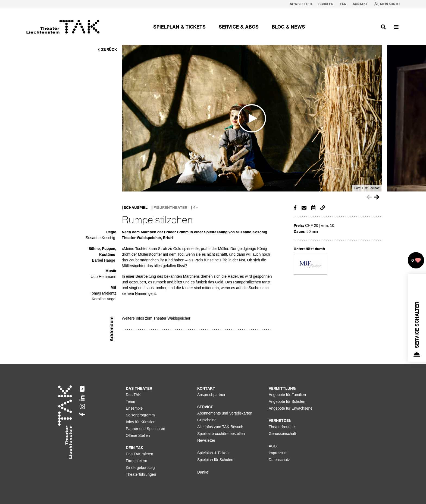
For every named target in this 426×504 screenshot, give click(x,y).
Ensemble (134, 408)
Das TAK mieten (140, 454)
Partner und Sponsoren (145, 429)
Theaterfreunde (282, 427)
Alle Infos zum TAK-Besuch (220, 427)
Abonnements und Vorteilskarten (225, 413)
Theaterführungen (141, 474)
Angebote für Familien (287, 395)
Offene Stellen (138, 435)
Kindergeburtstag (140, 468)
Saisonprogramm (140, 415)
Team (130, 401)
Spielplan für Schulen (215, 460)
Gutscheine (207, 420)
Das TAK (133, 395)
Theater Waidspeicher (172, 318)
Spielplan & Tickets (213, 453)
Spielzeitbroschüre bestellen (221, 434)
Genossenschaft (282, 434)
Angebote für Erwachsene (291, 408)
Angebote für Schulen (287, 401)
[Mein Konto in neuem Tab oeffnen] (387, 4)
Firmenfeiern (137, 461)
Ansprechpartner (211, 395)
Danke (203, 472)
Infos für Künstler (140, 422)
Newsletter (206, 440)
